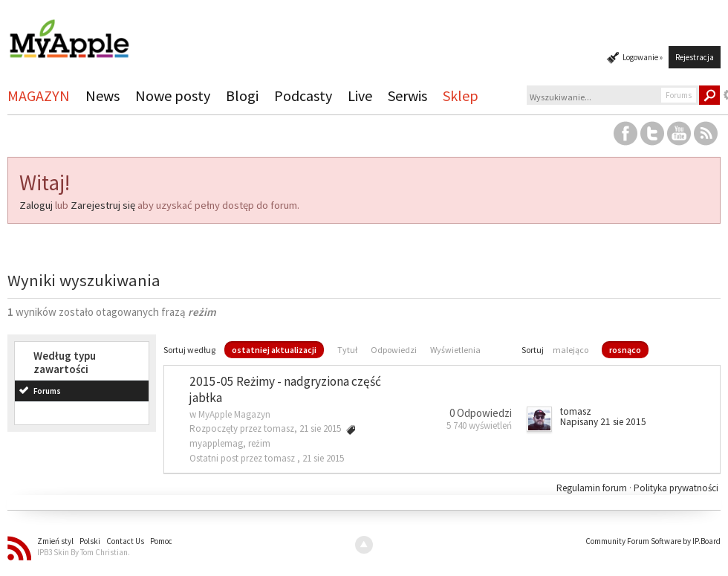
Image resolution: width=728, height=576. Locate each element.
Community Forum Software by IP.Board (653, 541)
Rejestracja (695, 57)
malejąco (571, 350)
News (103, 96)
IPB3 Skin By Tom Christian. (84, 552)
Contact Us (125, 541)
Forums (47, 391)
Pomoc (161, 541)
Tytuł (347, 350)
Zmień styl (55, 541)
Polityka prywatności (676, 488)
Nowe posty (173, 96)
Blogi (242, 96)
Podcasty (303, 96)
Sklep (461, 96)
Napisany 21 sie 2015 (603, 422)
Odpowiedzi (394, 350)
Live (360, 96)
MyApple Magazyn (234, 414)
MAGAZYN (39, 96)
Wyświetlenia (455, 350)
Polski (90, 541)
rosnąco (625, 350)
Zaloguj (36, 205)
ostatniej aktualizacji (274, 350)
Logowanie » (643, 57)
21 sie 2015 (323, 458)
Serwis (407, 96)
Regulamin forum (593, 488)
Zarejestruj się (103, 205)
